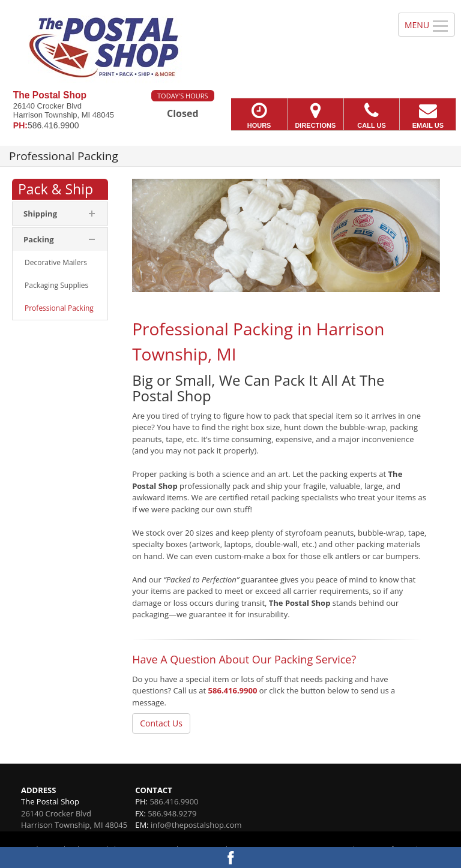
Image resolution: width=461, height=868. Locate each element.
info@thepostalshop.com (196, 825)
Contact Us (161, 723)
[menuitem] (60, 263)
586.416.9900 (233, 690)
